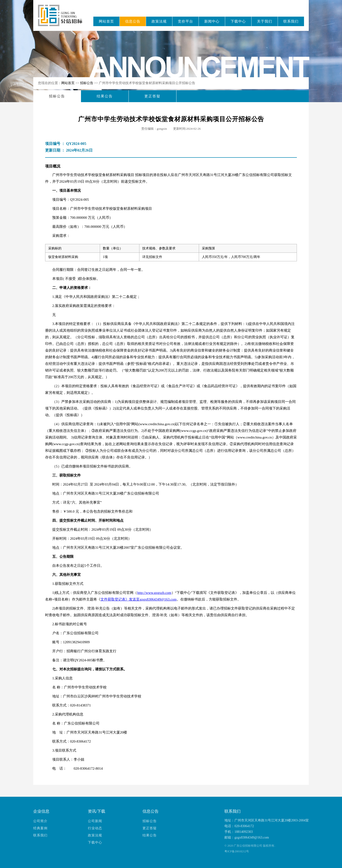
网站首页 (106, 21)
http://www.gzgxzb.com (154, 593)
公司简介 (40, 821)
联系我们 (291, 21)
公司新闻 (95, 821)
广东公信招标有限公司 (62, 19)
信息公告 (133, 21)
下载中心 (238, 21)
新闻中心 (212, 21)
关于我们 (265, 21)
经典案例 (40, 828)
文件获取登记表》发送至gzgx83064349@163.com (138, 599)
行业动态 (95, 828)
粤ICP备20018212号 (237, 851)
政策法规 (159, 21)
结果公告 (105, 96)
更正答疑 (152, 96)
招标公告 (87, 83)
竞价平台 (185, 21)
